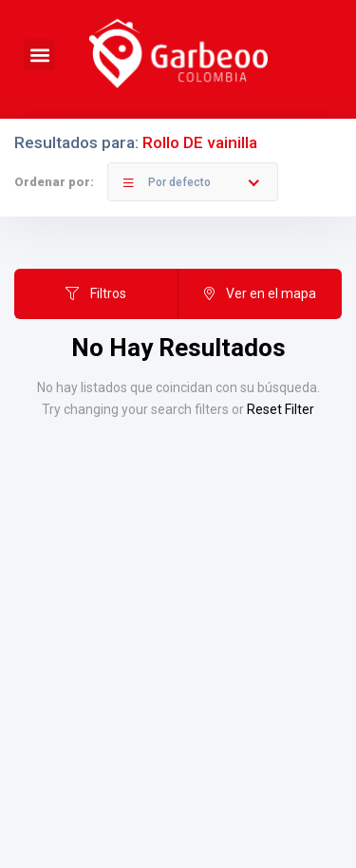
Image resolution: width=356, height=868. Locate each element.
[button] (39, 55)
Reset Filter (281, 409)
